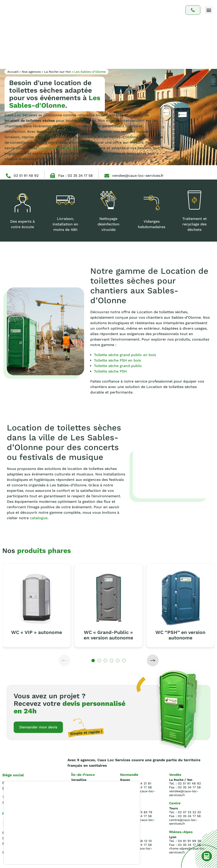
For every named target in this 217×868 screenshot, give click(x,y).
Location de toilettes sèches (63, 148)
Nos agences (31, 72)
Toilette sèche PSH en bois (117, 360)
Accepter (112, 836)
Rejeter (112, 845)
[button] (209, 10)
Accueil (13, 72)
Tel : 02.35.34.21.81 (18, 798)
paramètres (73, 851)
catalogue (39, 518)
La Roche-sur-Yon (58, 72)
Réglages (112, 855)
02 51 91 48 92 (26, 176)
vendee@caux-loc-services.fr (138, 176)
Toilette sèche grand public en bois (125, 355)
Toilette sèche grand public (118, 366)
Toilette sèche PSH (110, 371)
